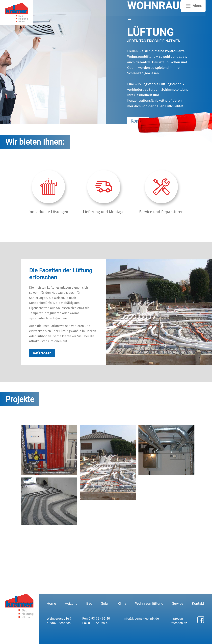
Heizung (71, 604)
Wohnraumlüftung (149, 604)
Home (51, 604)
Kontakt (198, 604)
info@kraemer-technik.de (141, 619)
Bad (89, 604)
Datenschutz (178, 623)
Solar (105, 604)
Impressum (178, 619)
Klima (122, 604)
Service (178, 604)
